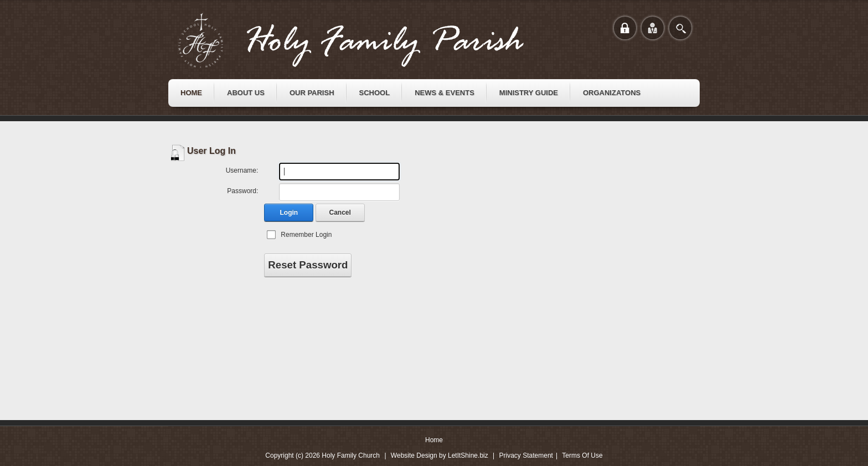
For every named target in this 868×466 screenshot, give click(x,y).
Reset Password (308, 265)
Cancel (340, 213)
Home (434, 440)
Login (289, 213)
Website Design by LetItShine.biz (440, 455)
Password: (242, 191)
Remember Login (306, 235)
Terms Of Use (582, 455)
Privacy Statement (526, 455)
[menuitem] (191, 93)
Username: (242, 170)
